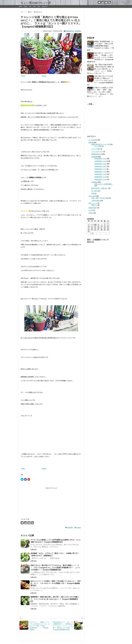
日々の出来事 (93, 140)
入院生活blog (96, 201)
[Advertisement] (51, 431)
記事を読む (34, 549)
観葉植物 (94, 157)
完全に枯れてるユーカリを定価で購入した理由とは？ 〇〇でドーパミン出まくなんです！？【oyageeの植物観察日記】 (100, 80)
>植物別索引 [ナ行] (100, 169)
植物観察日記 (70, 31)
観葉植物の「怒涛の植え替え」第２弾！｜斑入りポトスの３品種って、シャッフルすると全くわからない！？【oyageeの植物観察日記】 (55, 599)
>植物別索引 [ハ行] (100, 172)
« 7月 (92, 233)
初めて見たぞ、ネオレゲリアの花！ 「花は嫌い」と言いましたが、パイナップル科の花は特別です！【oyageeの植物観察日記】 (100, 57)
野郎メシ (94, 205)
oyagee (78, 528)
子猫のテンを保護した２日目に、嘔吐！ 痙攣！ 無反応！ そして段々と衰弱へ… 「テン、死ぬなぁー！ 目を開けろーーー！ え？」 (101, 92)
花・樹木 (94, 191)
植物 (90, 143)
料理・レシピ (93, 203)
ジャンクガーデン (97, 152)
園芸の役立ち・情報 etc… (100, 188)
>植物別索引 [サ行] (100, 164)
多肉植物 (78, 31)
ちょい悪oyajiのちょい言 (36, 3)
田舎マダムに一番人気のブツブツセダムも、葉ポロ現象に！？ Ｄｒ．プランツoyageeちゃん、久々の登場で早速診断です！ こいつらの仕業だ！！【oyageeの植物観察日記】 (55, 568)
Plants (26, 6)
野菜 (93, 194)
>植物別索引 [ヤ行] (100, 177)
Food (34, 6)
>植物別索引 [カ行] (100, 161)
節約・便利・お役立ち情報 (100, 198)
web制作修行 (93, 208)
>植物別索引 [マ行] (100, 174)
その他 (91, 210)
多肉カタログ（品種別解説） (104, 184)
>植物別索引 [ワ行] (100, 180)
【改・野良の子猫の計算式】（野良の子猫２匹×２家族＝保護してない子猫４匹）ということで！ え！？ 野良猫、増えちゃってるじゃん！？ (100, 69)
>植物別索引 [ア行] (100, 159)
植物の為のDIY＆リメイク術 (101, 144)
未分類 (91, 213)
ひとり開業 (98, 146)
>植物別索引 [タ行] (100, 166)
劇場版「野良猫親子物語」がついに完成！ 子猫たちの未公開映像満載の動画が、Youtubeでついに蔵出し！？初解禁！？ (100, 46)
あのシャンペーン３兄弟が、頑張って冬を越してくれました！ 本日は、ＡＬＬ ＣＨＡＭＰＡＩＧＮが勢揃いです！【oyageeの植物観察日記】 (56, 583)
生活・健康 (92, 196)
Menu (21, 6)
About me (45, 6)
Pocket (44, 76)
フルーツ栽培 (96, 149)
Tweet (23, 76)
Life (30, 6)
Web (39, 6)
